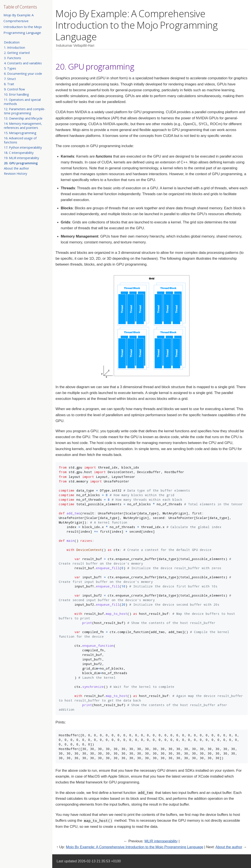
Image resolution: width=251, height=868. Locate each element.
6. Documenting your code (23, 74)
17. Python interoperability (23, 147)
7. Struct (10, 79)
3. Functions (13, 58)
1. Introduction (14, 47)
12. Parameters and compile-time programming (25, 111)
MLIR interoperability (161, 841)
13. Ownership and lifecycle (23, 118)
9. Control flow (14, 89)
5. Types (10, 68)
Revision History (15, 174)
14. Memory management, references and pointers (23, 126)
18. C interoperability (19, 153)
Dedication (12, 42)
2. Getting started (17, 53)
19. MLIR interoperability (21, 158)
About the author (16, 168)
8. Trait (9, 84)
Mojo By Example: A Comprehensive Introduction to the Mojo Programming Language (134, 847)
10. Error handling (16, 94)
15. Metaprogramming (20, 133)
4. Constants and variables (23, 63)
